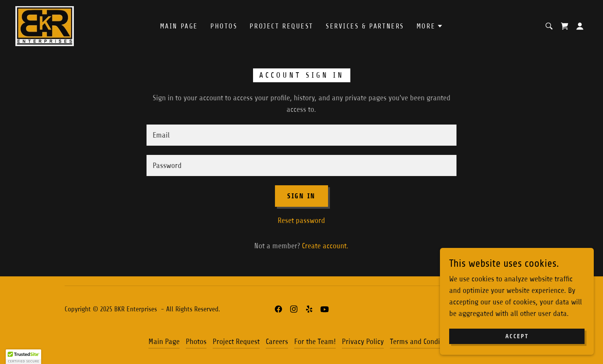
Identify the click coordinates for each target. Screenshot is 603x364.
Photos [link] (224, 26)
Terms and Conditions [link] (422, 342)
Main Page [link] (179, 26)
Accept (517, 337)
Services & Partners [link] (365, 26)
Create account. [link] (325, 246)
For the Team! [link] (315, 342)
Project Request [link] (282, 26)
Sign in (301, 196)
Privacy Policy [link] (363, 342)
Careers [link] (277, 342)
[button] (430, 26)
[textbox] (301, 135)
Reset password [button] (301, 220)
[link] (45, 26)
